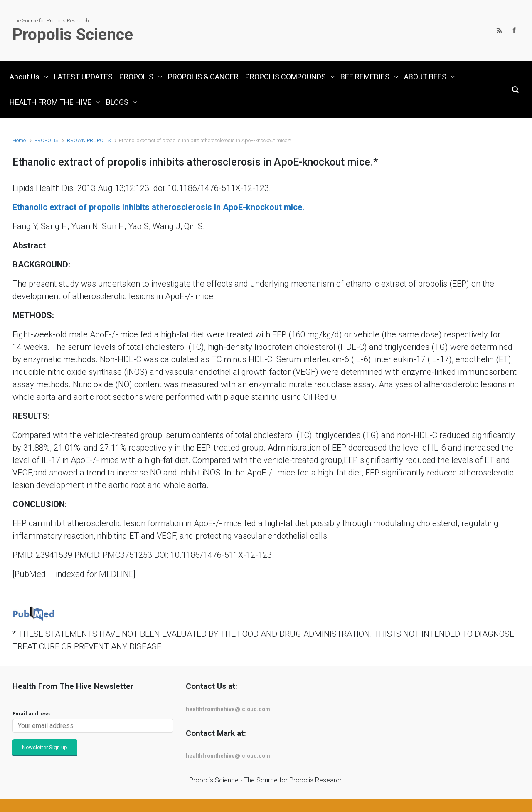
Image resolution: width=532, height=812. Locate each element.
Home (19, 140)
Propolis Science (73, 35)
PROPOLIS (46, 140)
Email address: (32, 714)
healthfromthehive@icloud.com (228, 709)
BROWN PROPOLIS (89, 140)
